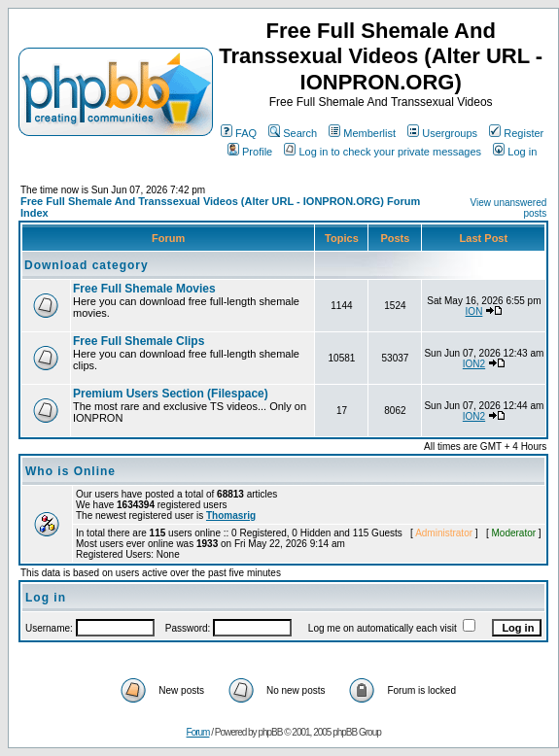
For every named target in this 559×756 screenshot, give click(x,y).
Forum (198, 732)
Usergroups (442, 133)
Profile (250, 152)
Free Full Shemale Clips (139, 341)
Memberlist (362, 133)
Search (293, 133)
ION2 (474, 364)
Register (516, 133)
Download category (87, 265)
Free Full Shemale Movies (144, 289)
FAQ (239, 133)
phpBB (270, 732)
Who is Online (70, 471)
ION (474, 311)
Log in (515, 152)
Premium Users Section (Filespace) (171, 394)
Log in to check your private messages (383, 152)
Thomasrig (231, 515)
